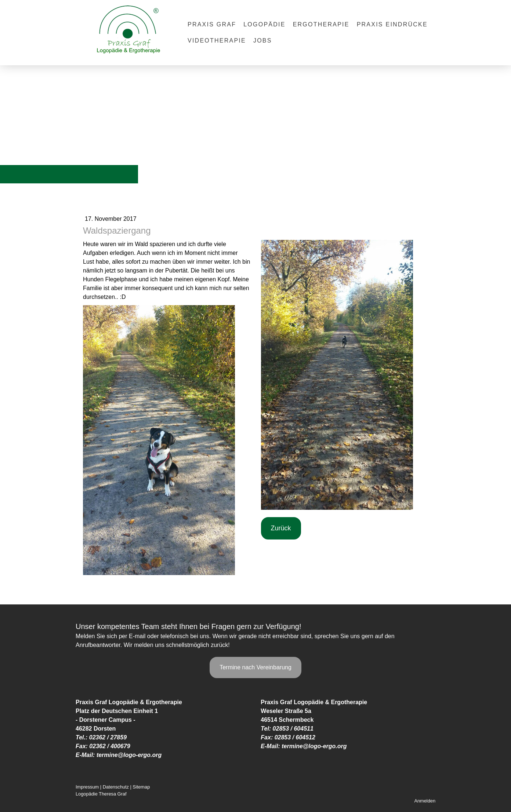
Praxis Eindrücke (392, 24)
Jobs (263, 41)
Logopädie (264, 24)
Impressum (87, 787)
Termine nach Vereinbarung (255, 667)
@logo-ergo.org (140, 755)
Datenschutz (116, 787)
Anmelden (425, 801)
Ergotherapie (321, 24)
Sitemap (141, 787)
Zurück (281, 528)
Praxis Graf (212, 24)
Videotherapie (217, 41)
